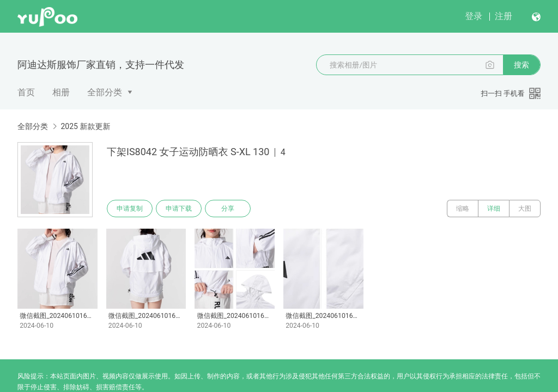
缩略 (463, 209)
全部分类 (105, 92)
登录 (474, 16)
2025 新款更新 (85, 126)
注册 (504, 16)
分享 (228, 209)
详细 (494, 209)
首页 (26, 92)
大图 (525, 209)
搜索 (521, 65)
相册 (61, 92)
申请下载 (179, 209)
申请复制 (130, 209)
